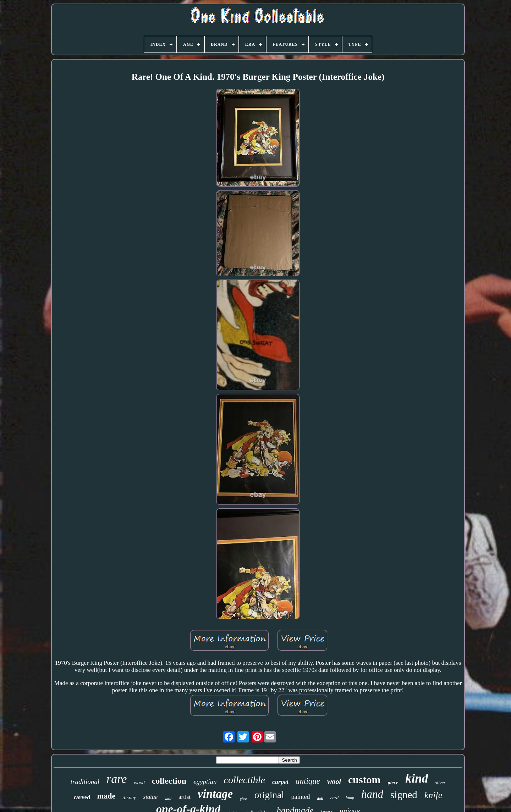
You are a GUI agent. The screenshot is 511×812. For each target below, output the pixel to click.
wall (168, 799)
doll (320, 799)
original (269, 795)
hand (372, 794)
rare (117, 779)
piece (393, 783)
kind (417, 778)
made (106, 796)
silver (440, 783)
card (334, 798)
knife (433, 795)
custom (364, 780)
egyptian (205, 782)
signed (404, 795)
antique (308, 781)
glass (244, 799)
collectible (244, 780)
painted (301, 797)
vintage (215, 794)
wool (334, 781)
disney (129, 797)
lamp (350, 798)
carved (82, 797)
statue (151, 797)
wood (139, 783)
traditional (85, 782)
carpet (280, 782)
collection (169, 781)
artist (185, 797)
